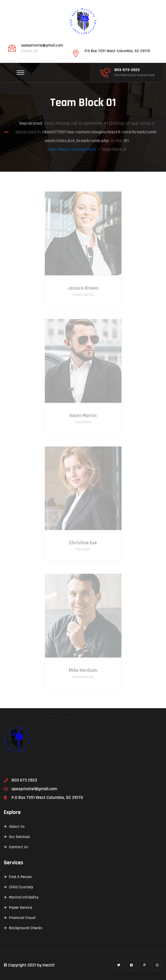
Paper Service (20, 908)
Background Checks (26, 928)
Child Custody (21, 887)
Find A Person (20, 877)
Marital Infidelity (24, 897)
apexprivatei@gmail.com (42, 45)
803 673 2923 (24, 780)
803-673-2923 (127, 70)
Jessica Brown (83, 290)
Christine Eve (83, 545)
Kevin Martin (83, 417)
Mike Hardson (83, 672)
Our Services (19, 837)
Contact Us (19, 847)
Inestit (49, 965)
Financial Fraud (22, 918)
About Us (17, 827)
